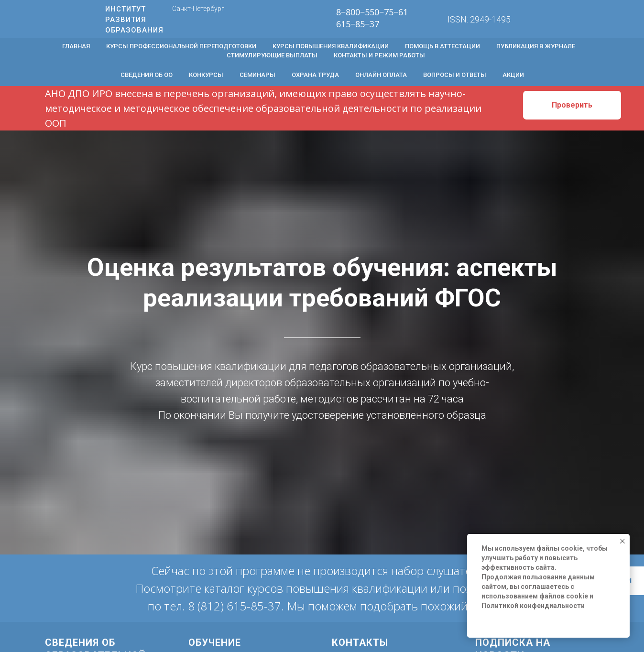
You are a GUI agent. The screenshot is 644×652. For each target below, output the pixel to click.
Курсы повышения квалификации (331, 46)
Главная (76, 46)
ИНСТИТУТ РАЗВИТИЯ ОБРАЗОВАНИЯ (134, 20)
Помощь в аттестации (442, 46)
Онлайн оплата (381, 75)
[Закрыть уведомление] (622, 541)
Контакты (360, 642)
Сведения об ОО (147, 75)
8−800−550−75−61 (372, 12)
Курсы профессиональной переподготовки (181, 46)
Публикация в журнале (536, 46)
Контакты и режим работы (379, 55)
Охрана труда (315, 75)
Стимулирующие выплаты (272, 55)
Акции (513, 75)
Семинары (257, 75)
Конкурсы (206, 75)
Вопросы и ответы (455, 75)
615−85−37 (358, 24)
